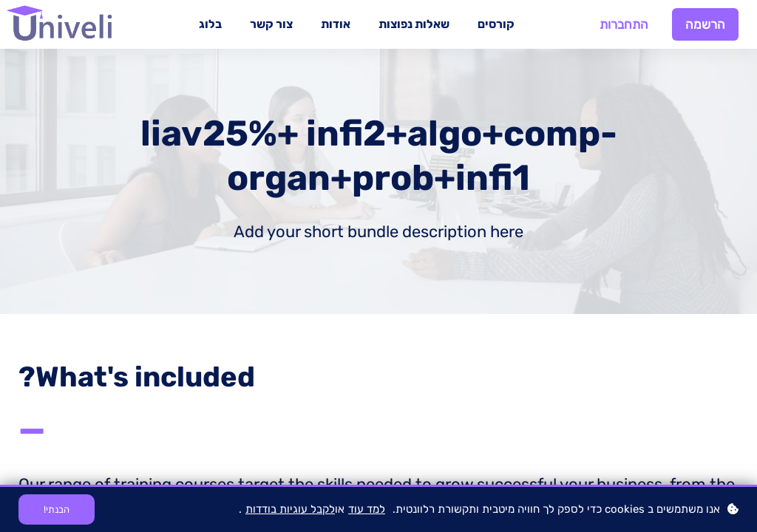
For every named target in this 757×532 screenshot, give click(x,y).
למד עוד (367, 509)
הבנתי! (57, 509)
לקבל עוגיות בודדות (290, 509)
